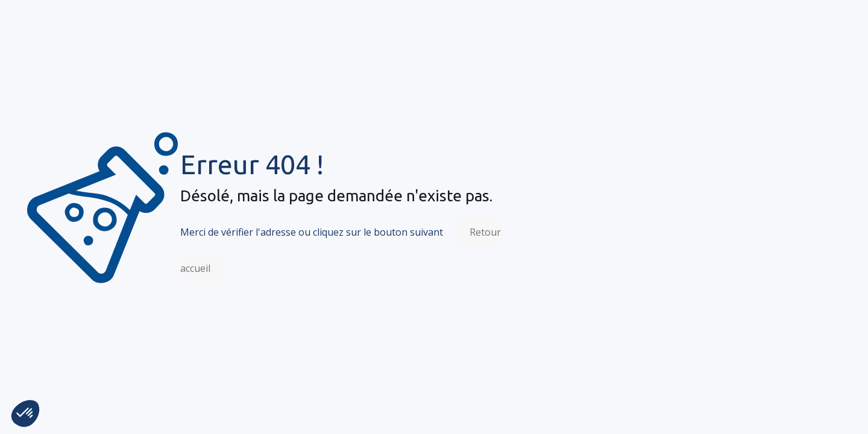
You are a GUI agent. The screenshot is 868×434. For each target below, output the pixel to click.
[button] (25, 414)
